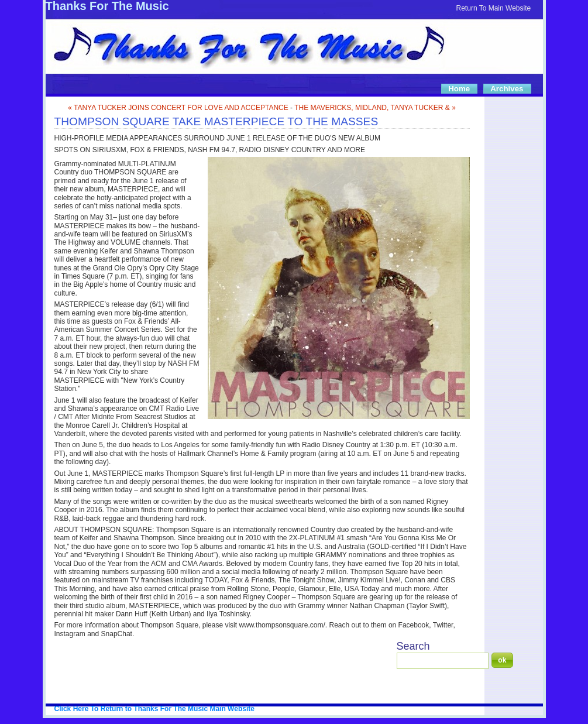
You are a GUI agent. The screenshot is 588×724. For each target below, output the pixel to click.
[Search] (443, 661)
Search (413, 646)
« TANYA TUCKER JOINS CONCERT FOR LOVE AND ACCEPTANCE (178, 108)
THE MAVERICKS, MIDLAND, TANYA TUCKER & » (375, 108)
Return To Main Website (494, 8)
